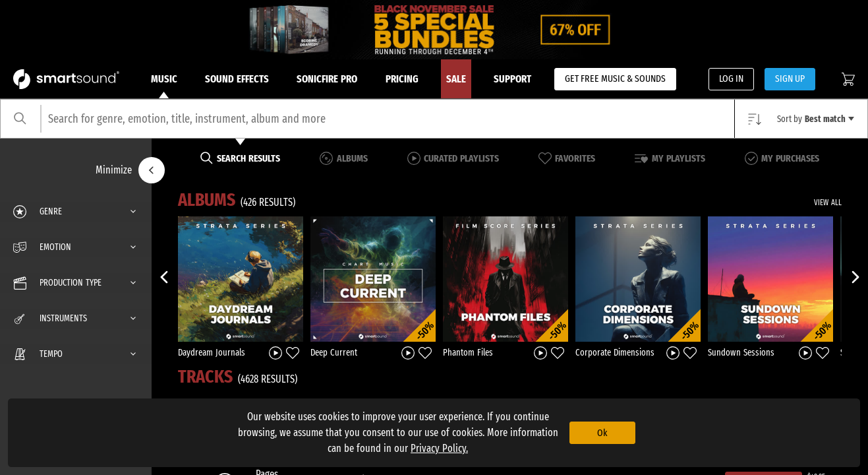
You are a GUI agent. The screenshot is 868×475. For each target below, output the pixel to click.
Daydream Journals (212, 353)
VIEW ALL (828, 203)
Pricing (402, 79)
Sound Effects (237, 79)
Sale (456, 79)
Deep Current (334, 353)
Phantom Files (468, 353)
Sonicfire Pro (327, 79)
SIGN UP (790, 79)
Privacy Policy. (439, 448)
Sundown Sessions (741, 353)
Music (164, 86)
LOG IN (731, 79)
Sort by (816, 119)
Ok (602, 433)
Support (512, 79)
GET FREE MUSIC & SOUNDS (615, 79)
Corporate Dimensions (615, 353)
